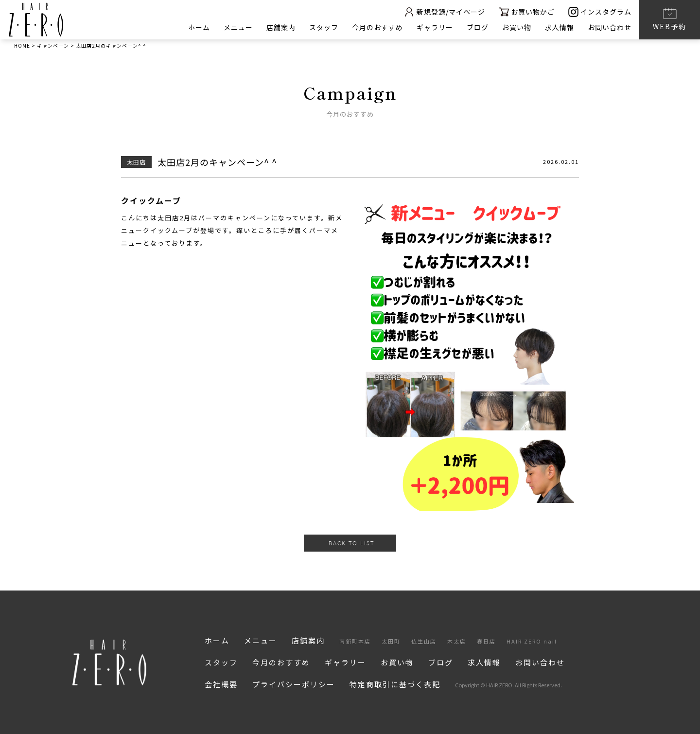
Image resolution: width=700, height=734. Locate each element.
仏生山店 (424, 641)
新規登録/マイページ (444, 12)
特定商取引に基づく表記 (395, 684)
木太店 (457, 641)
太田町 (391, 641)
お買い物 (517, 27)
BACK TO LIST (351, 543)
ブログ (478, 27)
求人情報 (560, 27)
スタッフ (324, 27)
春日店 (486, 641)
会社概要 (221, 684)
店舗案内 (281, 27)
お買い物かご (527, 12)
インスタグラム (600, 12)
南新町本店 (355, 641)
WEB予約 (670, 19)
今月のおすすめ (377, 27)
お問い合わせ (610, 27)
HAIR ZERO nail (532, 641)
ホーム (199, 27)
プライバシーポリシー (294, 684)
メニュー (238, 27)
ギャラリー (435, 27)
